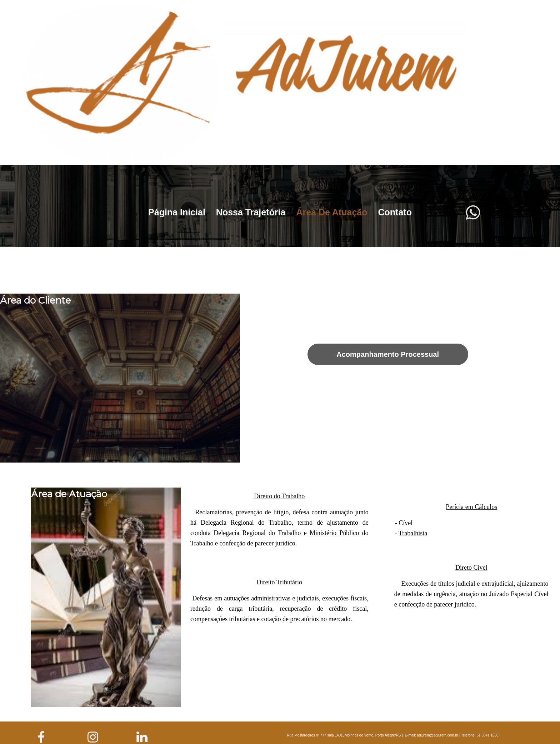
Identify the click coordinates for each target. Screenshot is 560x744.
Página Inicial (177, 212)
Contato (395, 212)
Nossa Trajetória (251, 212)
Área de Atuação (332, 212)
